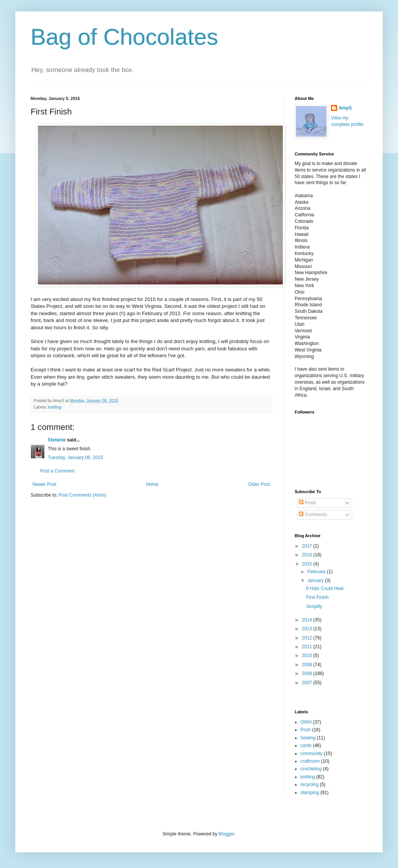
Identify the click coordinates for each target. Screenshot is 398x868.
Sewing (308, 738)
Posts (307, 503)
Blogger (226, 834)
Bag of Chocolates (124, 37)
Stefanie (57, 440)
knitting (55, 407)
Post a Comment (57, 471)
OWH (306, 722)
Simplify (314, 606)
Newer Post (44, 484)
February (317, 572)
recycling (309, 785)
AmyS (345, 108)
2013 (308, 629)
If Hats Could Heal (325, 588)
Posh (306, 730)
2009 (308, 665)
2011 (308, 647)
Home (152, 484)
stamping (310, 793)
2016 (308, 555)
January (316, 580)
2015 (308, 564)
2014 (308, 620)
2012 (308, 638)
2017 (308, 546)
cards (306, 745)
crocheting (311, 769)
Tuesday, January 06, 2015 (75, 458)
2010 (308, 655)
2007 (308, 683)
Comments (313, 515)
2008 (308, 673)
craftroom (310, 761)
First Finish (317, 597)
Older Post (259, 484)
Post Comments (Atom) (82, 495)
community (312, 754)
